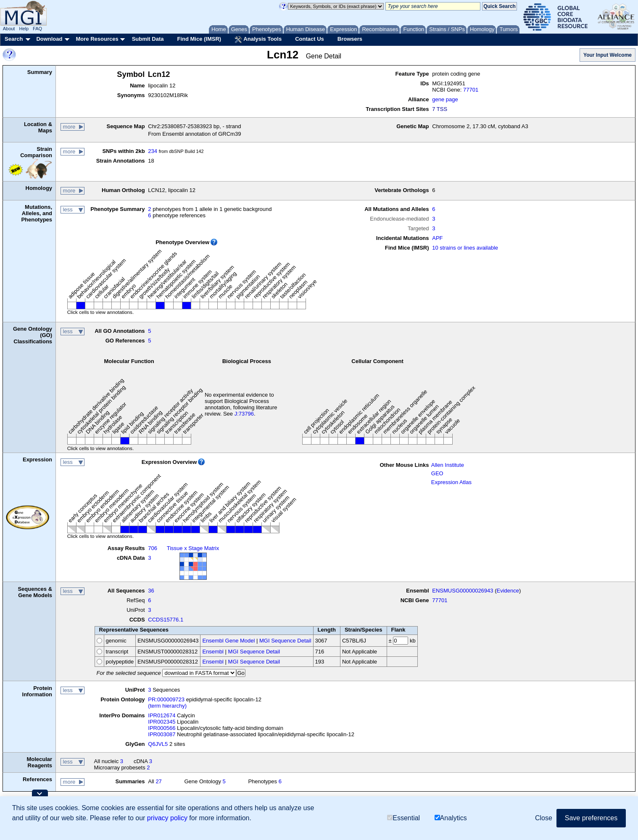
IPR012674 (162, 715)
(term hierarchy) (167, 706)
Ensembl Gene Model (228, 641)
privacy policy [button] (167, 818)
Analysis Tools (258, 39)
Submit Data (148, 39)
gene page (445, 99)
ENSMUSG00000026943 (463, 591)
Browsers (350, 39)
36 (151, 591)
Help (24, 29)
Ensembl (213, 652)
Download (49, 39)
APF (437, 238)
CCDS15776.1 (166, 620)
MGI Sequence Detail (285, 641)
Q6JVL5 (158, 744)
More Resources (97, 39)
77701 (471, 90)
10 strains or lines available (465, 248)
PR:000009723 (166, 699)
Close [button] (544, 818)
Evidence (507, 591)
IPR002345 (162, 722)
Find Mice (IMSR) (199, 39)
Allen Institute (448, 465)
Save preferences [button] (591, 818)
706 (153, 548)
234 (153, 151)
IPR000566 (162, 728)
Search (14, 39)
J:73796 (244, 414)
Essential (403, 818)
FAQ (37, 29)
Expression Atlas (451, 482)
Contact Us (310, 39)
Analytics (451, 818)
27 (158, 781)
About (9, 29)
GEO (437, 473)
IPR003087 (162, 734)
